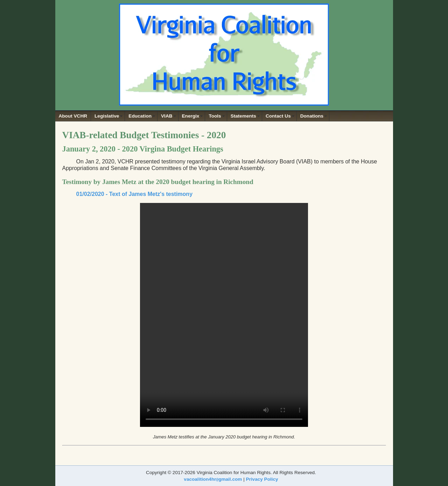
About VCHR (73, 116)
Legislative (107, 116)
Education (140, 116)
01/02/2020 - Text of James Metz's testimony (135, 194)
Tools (215, 116)
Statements (243, 116)
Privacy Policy (262, 479)
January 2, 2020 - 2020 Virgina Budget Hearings (143, 149)
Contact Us (278, 116)
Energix (191, 116)
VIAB (167, 116)
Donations (312, 116)
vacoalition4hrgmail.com (213, 479)
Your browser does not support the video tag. (224, 315)
